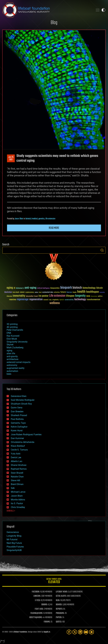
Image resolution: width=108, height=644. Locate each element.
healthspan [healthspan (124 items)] (93, 292)
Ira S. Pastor (17, 503)
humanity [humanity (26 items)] (102, 292)
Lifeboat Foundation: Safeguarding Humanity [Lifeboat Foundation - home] (47, 10)
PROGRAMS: (60, 613)
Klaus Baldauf (18, 446)
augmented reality (16, 368)
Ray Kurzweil (13, 336)
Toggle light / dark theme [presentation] (103, 10)
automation (12, 371)
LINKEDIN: (37, 596)
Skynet (10, 345)
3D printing (12, 324)
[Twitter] (75, 632)
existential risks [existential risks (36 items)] (48, 292)
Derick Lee (16, 457)
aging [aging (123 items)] (10, 288)
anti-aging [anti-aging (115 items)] (31, 288)
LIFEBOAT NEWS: (62, 592)
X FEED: (38, 600)
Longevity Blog (14, 536)
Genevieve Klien (19, 396)
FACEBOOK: (36, 592)
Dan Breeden (17, 412)
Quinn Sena (17, 408)
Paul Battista (17, 419)
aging (9, 350)
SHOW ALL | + (11, 511)
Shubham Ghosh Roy (21, 404)
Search (102, 250)
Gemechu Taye (18, 423)
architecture (12, 359)
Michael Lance (18, 492)
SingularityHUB (14, 550)
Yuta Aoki (16, 454)
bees (9, 374)
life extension (50, 219)
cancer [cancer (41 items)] (22, 292)
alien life (11, 353)
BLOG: (58, 600)
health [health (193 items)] (81, 292)
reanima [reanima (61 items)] (13, 300)
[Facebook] (69, 632)
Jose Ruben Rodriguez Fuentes (26, 434)
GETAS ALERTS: (61, 596)
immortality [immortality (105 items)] (19, 296)
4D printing (12, 327)
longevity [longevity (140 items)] (80, 296)
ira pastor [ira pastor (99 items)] (44, 296)
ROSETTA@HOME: (36, 618)
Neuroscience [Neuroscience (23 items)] (94, 296)
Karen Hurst (17, 431)
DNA (9, 333)
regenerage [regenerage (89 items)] (23, 300)
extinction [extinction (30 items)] (57, 292)
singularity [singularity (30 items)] (55, 300)
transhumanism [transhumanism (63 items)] (93, 300)
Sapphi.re (47, 632)
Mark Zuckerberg (15, 348)
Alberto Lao (17, 461)
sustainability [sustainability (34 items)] (69, 300)
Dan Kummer (17, 438)
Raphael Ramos (19, 469)
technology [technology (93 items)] (80, 300)
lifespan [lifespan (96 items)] (70, 296)
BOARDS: (59, 605)
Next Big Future (14, 543)
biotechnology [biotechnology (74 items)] (89, 288)
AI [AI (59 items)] (14, 288)
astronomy (12, 365)
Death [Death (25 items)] (40, 292)
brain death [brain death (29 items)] (16, 292)
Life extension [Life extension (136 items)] (57, 296)
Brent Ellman (17, 484)
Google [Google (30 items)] (75, 292)
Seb (13, 488)
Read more (54, 228)
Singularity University (17, 342)
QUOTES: (59, 622)
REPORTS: (59, 609)
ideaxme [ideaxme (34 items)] (9, 296)
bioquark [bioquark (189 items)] (66, 288)
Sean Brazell (17, 473)
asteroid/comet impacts (18, 362)
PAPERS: (59, 618)
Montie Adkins (18, 500)
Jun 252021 (11, 158)
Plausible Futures (15, 547)
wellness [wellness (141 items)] (55, 303)
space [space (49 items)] (62, 300)
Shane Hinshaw (19, 465)
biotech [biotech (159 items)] (77, 288)
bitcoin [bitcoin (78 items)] (99, 288)
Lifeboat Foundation (20, 632)
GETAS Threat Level (54, 581)
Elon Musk (12, 339)
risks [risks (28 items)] (50, 300)
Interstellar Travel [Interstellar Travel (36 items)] (32, 296)
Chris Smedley (18, 507)
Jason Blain (19, 219)
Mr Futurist (12, 539)
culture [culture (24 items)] (36, 292)
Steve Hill (15, 480)
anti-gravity (12, 356)
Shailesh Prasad (19, 415)
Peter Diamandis (15, 330)
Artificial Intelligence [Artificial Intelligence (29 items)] (43, 288)
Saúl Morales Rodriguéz (23, 400)
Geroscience (13, 532)
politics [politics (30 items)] (100, 296)
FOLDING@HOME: (37, 613)
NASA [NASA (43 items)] (88, 296)
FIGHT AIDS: (39, 609)
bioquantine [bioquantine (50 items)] (55, 288)
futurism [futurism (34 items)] (69, 292)
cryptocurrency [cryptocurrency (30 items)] (30, 292)
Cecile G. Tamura (19, 450)
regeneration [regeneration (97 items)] (36, 299)
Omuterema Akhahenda (23, 442)
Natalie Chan (17, 477)
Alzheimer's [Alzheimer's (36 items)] (20, 288)
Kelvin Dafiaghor (19, 427)
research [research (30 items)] (46, 300)
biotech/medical (31, 219)
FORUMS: (47, 622)
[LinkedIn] (80, 632)
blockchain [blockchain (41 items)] (8, 292)
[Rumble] (92, 632)
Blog (54, 23)
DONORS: (45, 605)
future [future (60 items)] (63, 292)
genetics (41, 219)
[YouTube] (86, 632)
